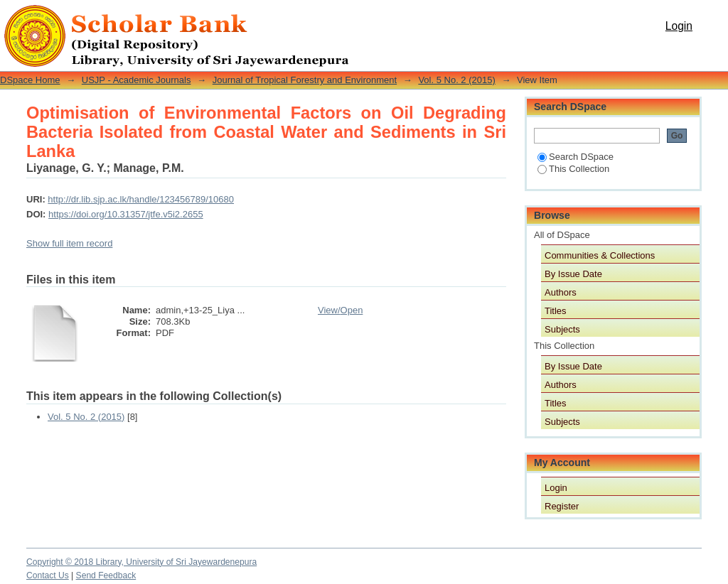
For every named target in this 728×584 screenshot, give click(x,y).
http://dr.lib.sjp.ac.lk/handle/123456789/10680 (141, 199)
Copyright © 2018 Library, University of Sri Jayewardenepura (141, 562)
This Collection (573, 169)
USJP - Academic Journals (136, 80)
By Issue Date (573, 274)
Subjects (562, 329)
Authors (561, 292)
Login (679, 26)
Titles (556, 311)
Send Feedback (106, 575)
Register (562, 506)
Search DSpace (576, 157)
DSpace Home (30, 80)
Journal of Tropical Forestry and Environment (305, 80)
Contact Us (48, 575)
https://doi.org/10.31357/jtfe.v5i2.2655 (126, 214)
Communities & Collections (600, 255)
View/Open (340, 310)
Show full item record (69, 243)
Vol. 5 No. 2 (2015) (456, 80)
